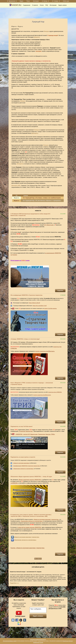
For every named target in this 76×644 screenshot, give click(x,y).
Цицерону (37, 37)
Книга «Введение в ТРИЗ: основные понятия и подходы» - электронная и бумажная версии (32, 384)
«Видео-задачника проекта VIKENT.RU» (30, 480)
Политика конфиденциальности (38, 639)
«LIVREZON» (14, 483)
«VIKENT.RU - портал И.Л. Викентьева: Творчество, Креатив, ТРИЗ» (35, 434)
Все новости (38, 559)
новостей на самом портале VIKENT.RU (30, 527)
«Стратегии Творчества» (26, 431)
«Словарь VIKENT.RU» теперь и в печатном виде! (25, 339)
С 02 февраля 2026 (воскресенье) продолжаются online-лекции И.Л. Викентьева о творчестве (31, 215)
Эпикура (46, 31)
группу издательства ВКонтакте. (45, 351)
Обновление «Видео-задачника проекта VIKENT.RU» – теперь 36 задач (31, 477)
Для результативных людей (10, 641)
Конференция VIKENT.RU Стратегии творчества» (27, 466)
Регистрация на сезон (20, 260)
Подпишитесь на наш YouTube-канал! (22, 426)
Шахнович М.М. (16, 186)
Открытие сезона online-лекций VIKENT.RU (57, 607)
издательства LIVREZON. (55, 392)
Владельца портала (68, 641)
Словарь (56, 1)
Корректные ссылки (38, 643)
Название (26, 195)
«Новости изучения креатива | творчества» (46, 519)
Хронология (12, 1)
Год (17, 195)
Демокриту (35, 133)
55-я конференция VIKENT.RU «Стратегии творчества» (27, 295)
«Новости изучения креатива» (21, 463)
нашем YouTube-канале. (51, 308)
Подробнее (60, 291)
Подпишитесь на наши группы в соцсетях (23, 457)
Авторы (45, 1)
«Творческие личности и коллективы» (23, 469)
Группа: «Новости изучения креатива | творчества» (28, 548)
